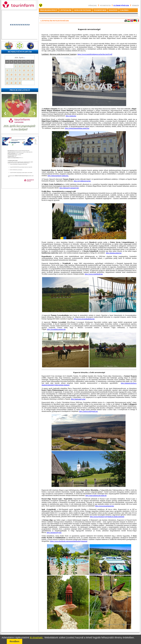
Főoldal (93, 6)
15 (16, 74)
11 (28, 70)
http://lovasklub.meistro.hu (56, 329)
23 (20, 79)
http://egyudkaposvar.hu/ (82, 181)
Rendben (15, 641)
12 (32, 70)
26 (32, 79)
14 (11, 74)
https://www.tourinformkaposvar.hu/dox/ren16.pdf (95, 54)
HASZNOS (113, 10)
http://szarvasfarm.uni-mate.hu (96, 495)
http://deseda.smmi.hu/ (114, 253)
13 (7, 74)
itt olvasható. (36, 638)
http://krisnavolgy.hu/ (54, 532)
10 (24, 70)
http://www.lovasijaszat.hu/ (105, 506)
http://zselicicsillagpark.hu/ (89, 411)
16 (20, 74)
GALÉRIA (124, 10)
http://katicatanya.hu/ (78, 399)
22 (16, 79)
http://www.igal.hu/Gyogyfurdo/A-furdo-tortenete (107, 516)
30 (20, 83)
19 (32, 74)
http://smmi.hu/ (71, 116)
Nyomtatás (105, 6)
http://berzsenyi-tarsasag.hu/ (69, 188)
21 (11, 79)
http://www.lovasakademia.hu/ (84, 319)
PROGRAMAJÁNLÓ (48, 10)
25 (28, 79)
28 (11, 83)
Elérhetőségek (121, 6)
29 (16, 83)
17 (24, 74)
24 (24, 79)
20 (7, 79)
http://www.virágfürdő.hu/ (94, 274)
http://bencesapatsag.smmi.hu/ (58, 176)
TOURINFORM (100, 10)
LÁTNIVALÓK (66, 10)
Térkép (135, 6)
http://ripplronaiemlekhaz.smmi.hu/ (77, 128)
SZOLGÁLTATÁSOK (83, 10)
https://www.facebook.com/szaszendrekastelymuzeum (69, 541)
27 (7, 83)
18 (28, 74)
